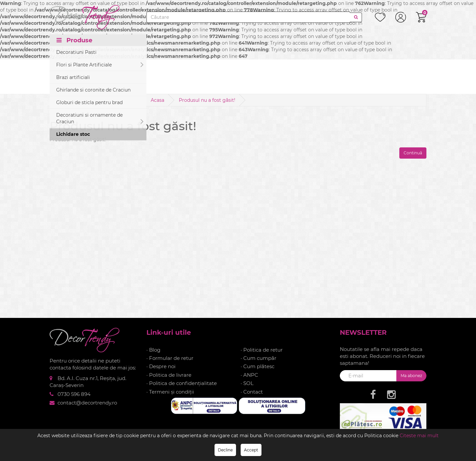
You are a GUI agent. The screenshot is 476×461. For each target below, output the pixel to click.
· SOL (247, 383)
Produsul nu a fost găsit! (207, 100)
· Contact (252, 392)
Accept (251, 450)
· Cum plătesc (258, 366)
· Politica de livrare (169, 375)
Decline (225, 450)
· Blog (153, 350)
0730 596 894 (74, 394)
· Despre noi (161, 366)
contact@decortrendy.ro (87, 403)
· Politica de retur (262, 350)
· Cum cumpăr (258, 358)
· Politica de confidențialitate (182, 383)
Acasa (158, 100)
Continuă (413, 153)
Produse (74, 40)
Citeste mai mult (419, 436)
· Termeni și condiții (170, 392)
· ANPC (249, 375)
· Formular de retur (170, 358)
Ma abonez (411, 376)
